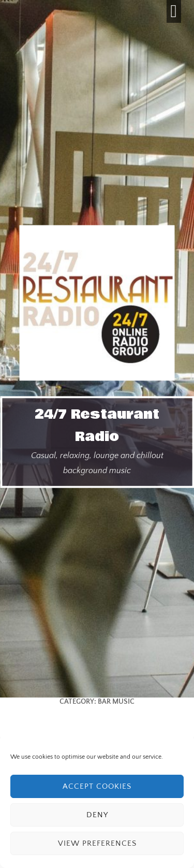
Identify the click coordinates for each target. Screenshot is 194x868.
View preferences (97, 843)
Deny (97, 815)
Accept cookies (97, 786)
